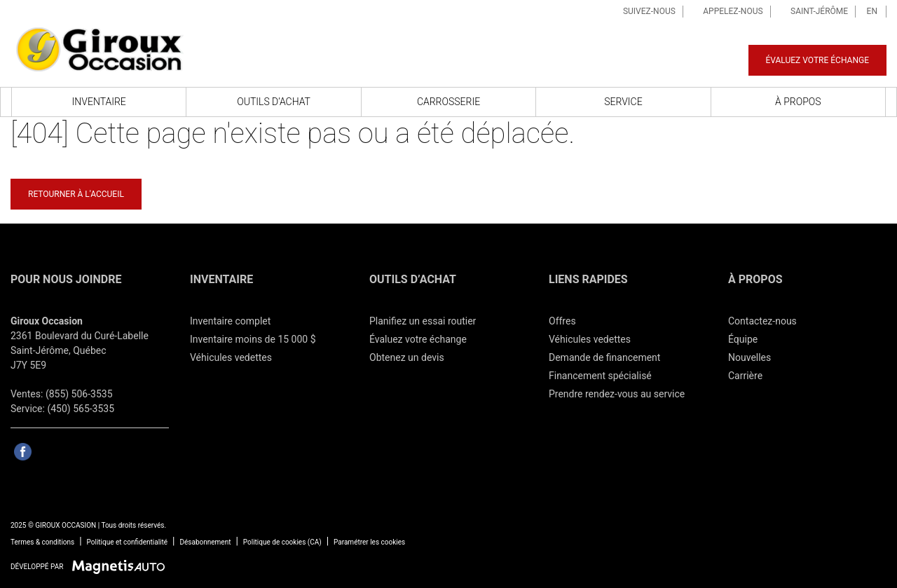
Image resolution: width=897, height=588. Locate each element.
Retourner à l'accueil (76, 194)
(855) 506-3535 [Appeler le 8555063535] (79, 394)
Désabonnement (205, 542)
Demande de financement (604, 357)
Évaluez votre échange (817, 60)
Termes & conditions (42, 542)
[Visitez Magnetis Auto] (122, 566)
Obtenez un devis (407, 357)
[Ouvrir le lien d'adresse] (80, 350)
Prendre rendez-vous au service (617, 394)
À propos (798, 102)
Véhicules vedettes (231, 357)
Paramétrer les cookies (369, 542)
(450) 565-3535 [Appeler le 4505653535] (81, 409)
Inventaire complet (230, 321)
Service (623, 102)
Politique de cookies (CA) (282, 542)
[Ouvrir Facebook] (23, 452)
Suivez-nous (643, 11)
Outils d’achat (274, 102)
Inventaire (99, 102)
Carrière (745, 376)
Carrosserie (448, 102)
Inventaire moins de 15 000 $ (253, 339)
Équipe (743, 339)
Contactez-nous (762, 321)
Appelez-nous (727, 11)
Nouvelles (749, 357)
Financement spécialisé (600, 376)
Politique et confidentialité (128, 542)
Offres (562, 321)
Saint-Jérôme (814, 11)
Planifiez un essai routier (423, 321)
